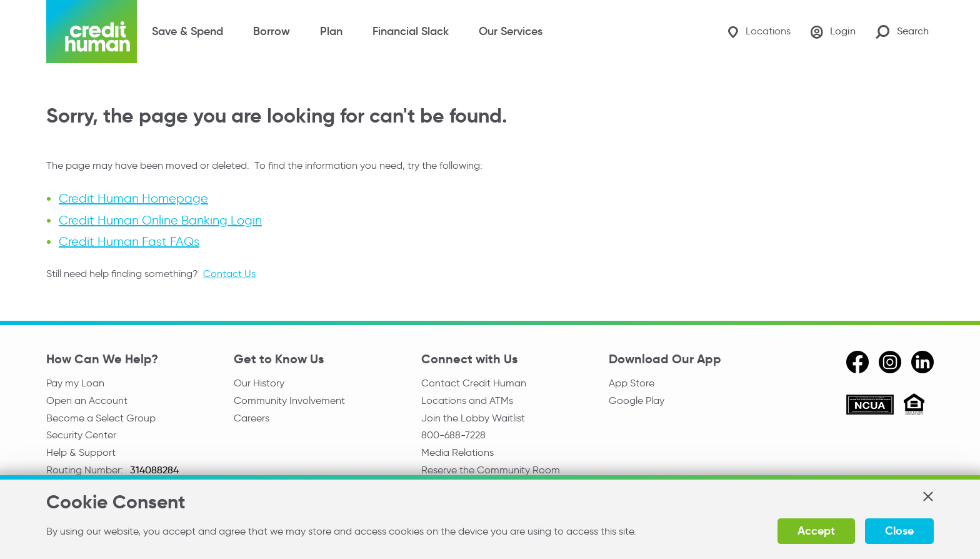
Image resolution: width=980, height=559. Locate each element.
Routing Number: (86, 470)
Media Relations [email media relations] (457, 452)
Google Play (637, 400)
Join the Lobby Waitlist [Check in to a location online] (473, 418)
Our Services (511, 31)
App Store (632, 383)
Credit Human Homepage (133, 199)
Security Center (81, 435)
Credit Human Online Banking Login (160, 220)
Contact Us (229, 274)
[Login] (833, 32)
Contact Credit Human (474, 383)
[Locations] (759, 32)
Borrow (272, 31)
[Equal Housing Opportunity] (914, 406)
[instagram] (890, 362)
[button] (927, 496)
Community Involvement (289, 400)
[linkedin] (922, 362)
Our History (259, 383)
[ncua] (870, 406)
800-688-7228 (453, 435)
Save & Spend (187, 31)
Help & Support (81, 452)
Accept (816, 531)
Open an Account (87, 400)
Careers (252, 418)
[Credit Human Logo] (92, 32)
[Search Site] (902, 32)
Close (899, 531)
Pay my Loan (75, 383)
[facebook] (857, 362)
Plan (331, 31)
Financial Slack (411, 31)
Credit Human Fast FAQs (129, 241)
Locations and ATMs (467, 400)
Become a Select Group (101, 418)
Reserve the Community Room (491, 470)
